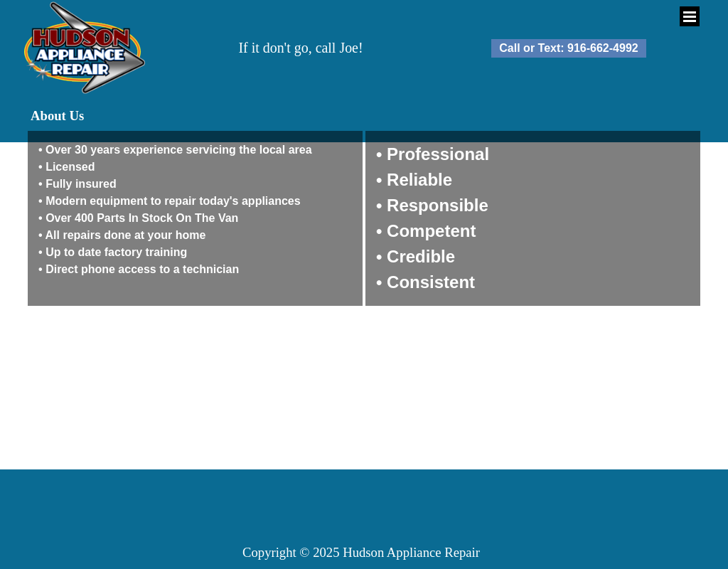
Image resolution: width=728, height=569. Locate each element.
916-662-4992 (603, 48)
